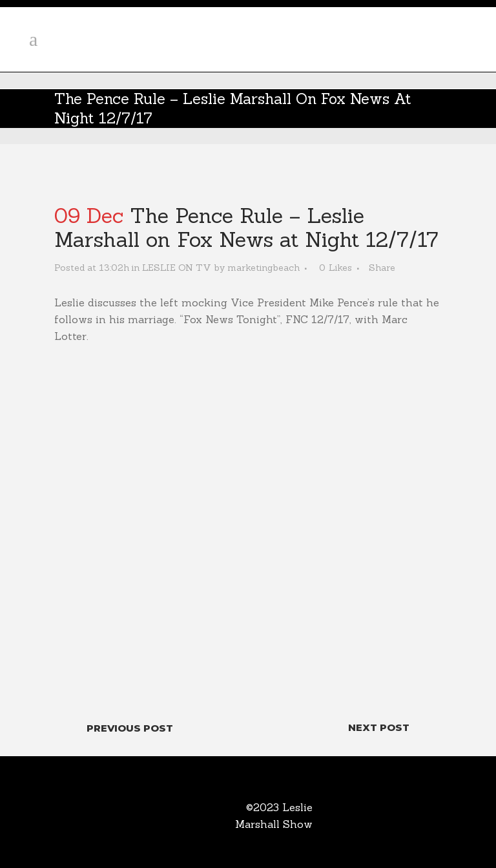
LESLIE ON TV (177, 268)
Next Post (379, 727)
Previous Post (130, 728)
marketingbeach (263, 268)
